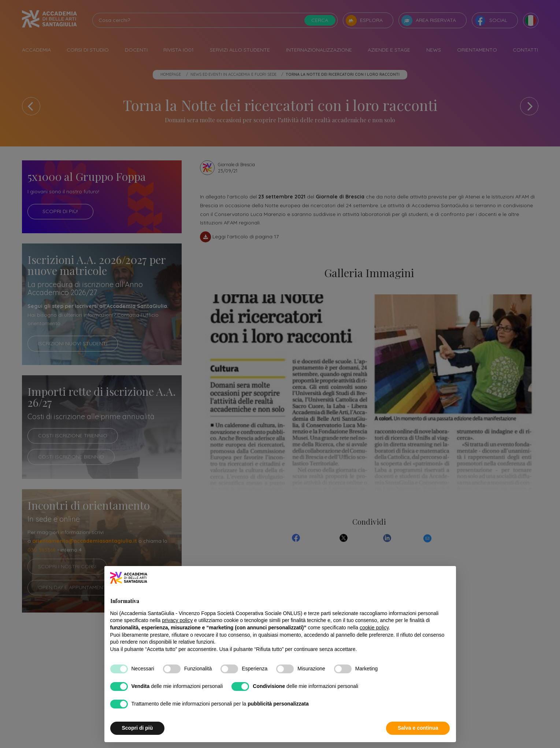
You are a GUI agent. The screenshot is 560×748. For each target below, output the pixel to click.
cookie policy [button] (374, 628)
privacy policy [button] (177, 620)
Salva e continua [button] (418, 728)
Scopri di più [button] (138, 728)
